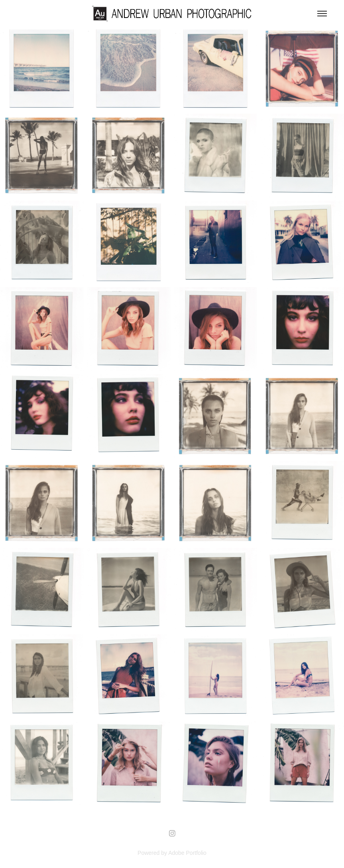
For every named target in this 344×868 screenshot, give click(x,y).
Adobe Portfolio (187, 853)
